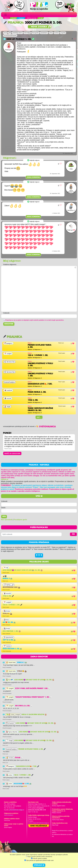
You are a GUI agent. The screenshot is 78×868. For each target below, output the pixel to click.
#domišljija (27, 33)
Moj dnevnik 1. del (12, 631)
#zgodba (63, 33)
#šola (51, 33)
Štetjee (19, 758)
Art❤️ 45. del (9, 622)
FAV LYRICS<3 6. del (24, 706)
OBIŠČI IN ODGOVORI (12, 453)
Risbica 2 (7, 579)
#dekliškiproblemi (17, 33)
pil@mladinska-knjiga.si (17, 810)
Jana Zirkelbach (9, 815)
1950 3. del (8, 596)
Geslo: (3, 508)
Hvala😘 (7, 614)
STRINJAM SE (39, 865)
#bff (10, 33)
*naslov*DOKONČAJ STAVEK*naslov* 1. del (33, 697)
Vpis (4, 517)
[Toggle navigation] (5, 15)
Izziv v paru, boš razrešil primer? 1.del (33, 689)
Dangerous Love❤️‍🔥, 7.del (28, 766)
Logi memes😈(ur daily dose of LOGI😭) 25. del (23, 570)
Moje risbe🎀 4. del (23, 784)
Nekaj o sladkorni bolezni (34, 715)
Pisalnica (13, 23)
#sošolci (57, 33)
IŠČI (73, 534)
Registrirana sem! (11, 587)
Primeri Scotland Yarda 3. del (32, 749)
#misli (5, 33)
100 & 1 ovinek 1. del (12, 605)
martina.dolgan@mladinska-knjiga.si (38, 823)
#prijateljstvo (44, 33)
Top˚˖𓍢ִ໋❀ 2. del (9, 640)
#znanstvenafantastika (10, 35)
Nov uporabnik (7, 520)
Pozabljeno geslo (20, 520)
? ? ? (39, 555)
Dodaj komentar (33, 177)
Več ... (39, 417)
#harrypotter (35, 33)
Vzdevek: (4, 501)
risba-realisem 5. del (12, 649)
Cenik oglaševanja (39, 826)
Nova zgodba (39, 27)
